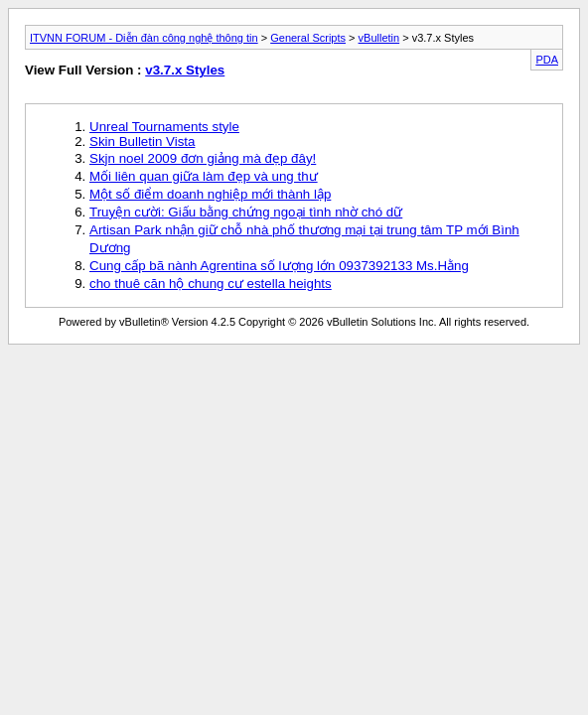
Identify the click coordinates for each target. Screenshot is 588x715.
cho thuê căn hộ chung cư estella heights (211, 284)
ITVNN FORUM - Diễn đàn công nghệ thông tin (144, 38)
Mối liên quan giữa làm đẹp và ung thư (204, 176)
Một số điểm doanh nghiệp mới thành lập (210, 194)
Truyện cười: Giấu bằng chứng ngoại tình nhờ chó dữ (246, 212)
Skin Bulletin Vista (142, 142)
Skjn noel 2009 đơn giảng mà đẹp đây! (203, 158)
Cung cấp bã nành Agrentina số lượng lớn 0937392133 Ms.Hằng (279, 266)
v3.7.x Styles (185, 70)
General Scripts (308, 38)
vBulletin (379, 38)
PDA (547, 60)
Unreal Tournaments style (164, 127)
